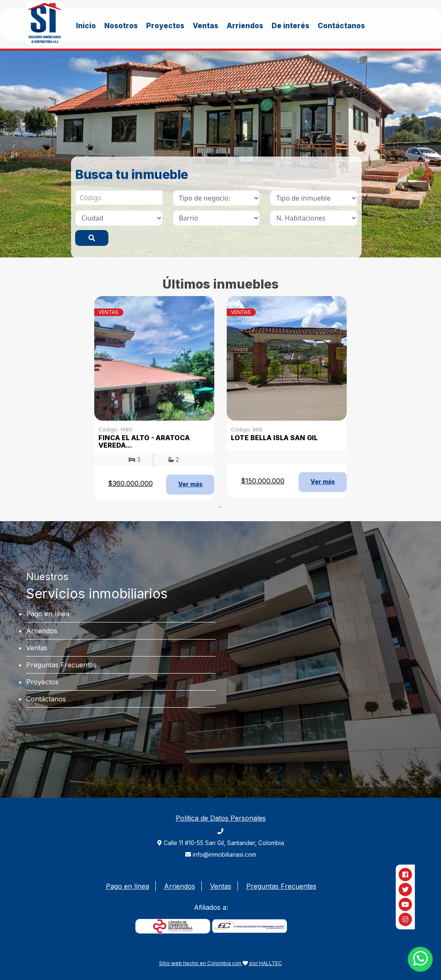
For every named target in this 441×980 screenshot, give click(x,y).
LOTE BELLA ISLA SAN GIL (274, 438)
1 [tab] (220, 507)
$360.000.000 (130, 483)
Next (426, 154)
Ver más (190, 484)
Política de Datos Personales (221, 818)
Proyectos (165, 26)
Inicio (86, 26)
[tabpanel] (220, 154)
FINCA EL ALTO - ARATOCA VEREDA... (144, 441)
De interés (290, 26)
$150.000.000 (263, 481)
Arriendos (245, 26)
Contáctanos (341, 26)
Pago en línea (48, 614)
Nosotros (121, 26)
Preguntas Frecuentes (61, 665)
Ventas (206, 26)
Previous (15, 154)
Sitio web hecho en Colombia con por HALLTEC (220, 963)
